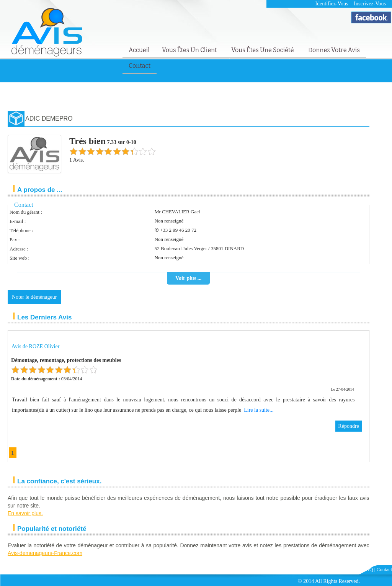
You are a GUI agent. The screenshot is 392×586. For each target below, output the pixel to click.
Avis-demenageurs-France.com (45, 553)
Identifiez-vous (332, 4)
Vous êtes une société (263, 50)
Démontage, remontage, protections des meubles (66, 360)
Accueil (139, 50)
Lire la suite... (259, 410)
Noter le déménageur (34, 297)
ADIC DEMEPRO (49, 119)
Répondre (348, 426)
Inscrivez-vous (370, 4)
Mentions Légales (342, 569)
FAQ (368, 569)
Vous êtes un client (190, 50)
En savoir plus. (25, 513)
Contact (140, 66)
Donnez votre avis (334, 50)
